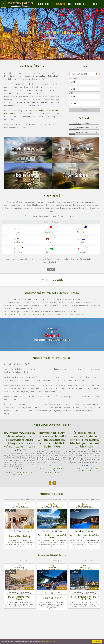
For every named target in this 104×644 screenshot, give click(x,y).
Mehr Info (20, 469)
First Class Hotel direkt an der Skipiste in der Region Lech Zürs (84, 596)
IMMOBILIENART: (75, 79)
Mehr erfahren (52, 38)
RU (3, 3)
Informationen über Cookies (49, 642)
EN (3, 5)
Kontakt (86, 4)
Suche (71, 4)
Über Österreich (44, 4)
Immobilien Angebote (59, 4)
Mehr (51, 270)
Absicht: (72, 100)
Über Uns (78, 4)
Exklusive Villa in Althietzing (19, 535)
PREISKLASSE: (74, 86)
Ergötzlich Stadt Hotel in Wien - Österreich (19, 596)
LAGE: (71, 93)
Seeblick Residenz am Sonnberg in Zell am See (52, 535)
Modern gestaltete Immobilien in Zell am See (85, 535)
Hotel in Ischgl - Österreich (52, 596)
